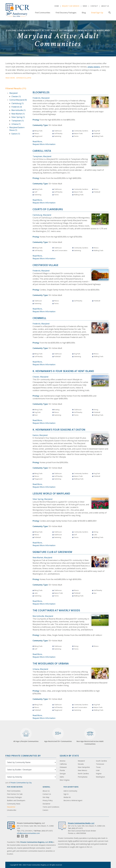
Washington (100, 777)
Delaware (63, 767)
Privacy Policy (48, 800)
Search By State (69, 756)
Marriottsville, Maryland (43, 616)
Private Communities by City (21, 783)
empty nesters (94, 67)
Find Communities (43, 13)
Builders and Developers (16, 800)
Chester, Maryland (40, 377)
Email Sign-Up (97, 13)
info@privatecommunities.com (28, 833)
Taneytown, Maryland (42, 156)
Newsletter (11, 807)
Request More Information (44, 144)
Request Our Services (71, 6)
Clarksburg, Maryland (42, 215)
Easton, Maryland (40, 435)
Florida (62, 770)
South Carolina (101, 761)
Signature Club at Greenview (52, 552)
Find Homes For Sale (15, 794)
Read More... (38, 142)
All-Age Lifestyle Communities (26, 735)
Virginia (99, 774)
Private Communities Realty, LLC (81, 823)
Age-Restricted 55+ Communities (58, 735)
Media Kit (67, 797)
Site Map (46, 797)
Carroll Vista (42, 151)
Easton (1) (16, 134)
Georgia (63, 774)
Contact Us (47, 794)
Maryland (13, 93)
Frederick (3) (17, 107)
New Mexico (82, 770)
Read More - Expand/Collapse (18, 78)
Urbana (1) (16, 124)
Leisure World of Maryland (51, 494)
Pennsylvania (83, 777)
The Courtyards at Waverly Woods (56, 610)
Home (57, 6)
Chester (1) (16, 96)
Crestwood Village (46, 265)
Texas (98, 767)
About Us (105, 6)
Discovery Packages (14, 797)
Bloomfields (41, 92)
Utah (98, 770)
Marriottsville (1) (18, 110)
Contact (94, 6)
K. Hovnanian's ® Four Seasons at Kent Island (63, 371)
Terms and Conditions (51, 807)
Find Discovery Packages (66, 13)
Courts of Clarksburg (48, 209)
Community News (14, 804)
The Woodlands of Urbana (51, 664)
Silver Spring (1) (18, 117)
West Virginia (65, 780)
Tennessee (100, 764)
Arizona (62, 761)
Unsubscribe (12, 810)
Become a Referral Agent (73, 800)
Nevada (81, 764)
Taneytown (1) (18, 121)
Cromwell (39, 318)
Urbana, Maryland (40, 669)
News (85, 6)
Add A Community (70, 791)
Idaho (62, 777)
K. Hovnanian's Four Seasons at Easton (59, 430)
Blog (84, 13)
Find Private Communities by (23, 756)
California (63, 764)
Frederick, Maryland (41, 98)
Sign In (66, 794)
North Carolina (83, 774)
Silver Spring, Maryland (42, 499)
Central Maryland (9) (18, 100)
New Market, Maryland (42, 558)
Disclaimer (46, 804)
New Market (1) (18, 114)
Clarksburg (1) (18, 103)
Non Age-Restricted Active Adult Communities (90, 736)
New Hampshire (84, 767)
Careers (45, 810)
